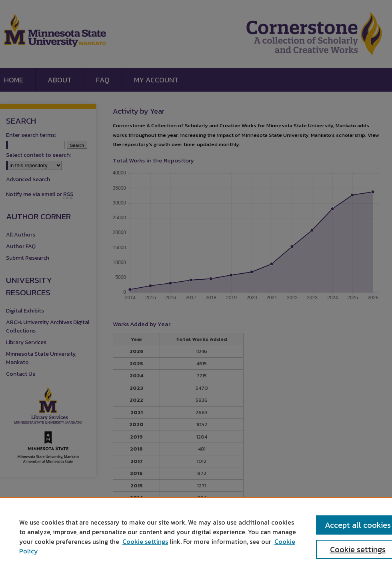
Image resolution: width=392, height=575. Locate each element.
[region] (196, 536)
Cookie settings (145, 541)
